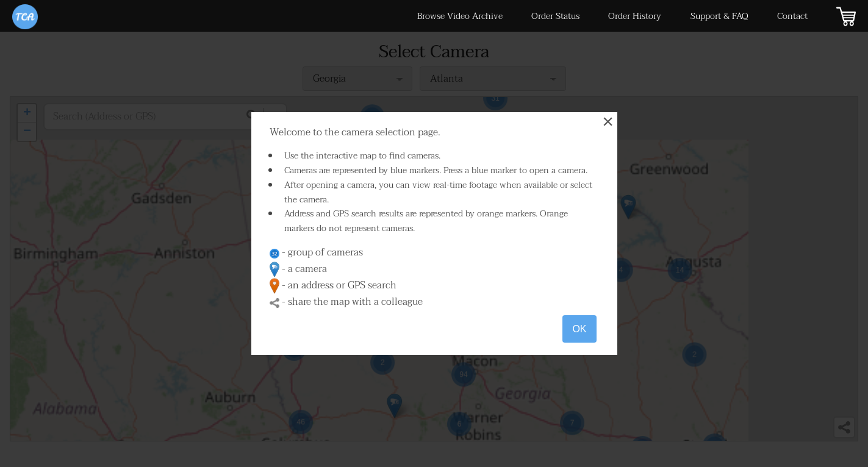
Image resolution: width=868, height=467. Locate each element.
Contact (792, 16)
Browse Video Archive (460, 16)
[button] (501, 399)
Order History (635, 16)
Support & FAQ (719, 16)
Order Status (555, 16)
